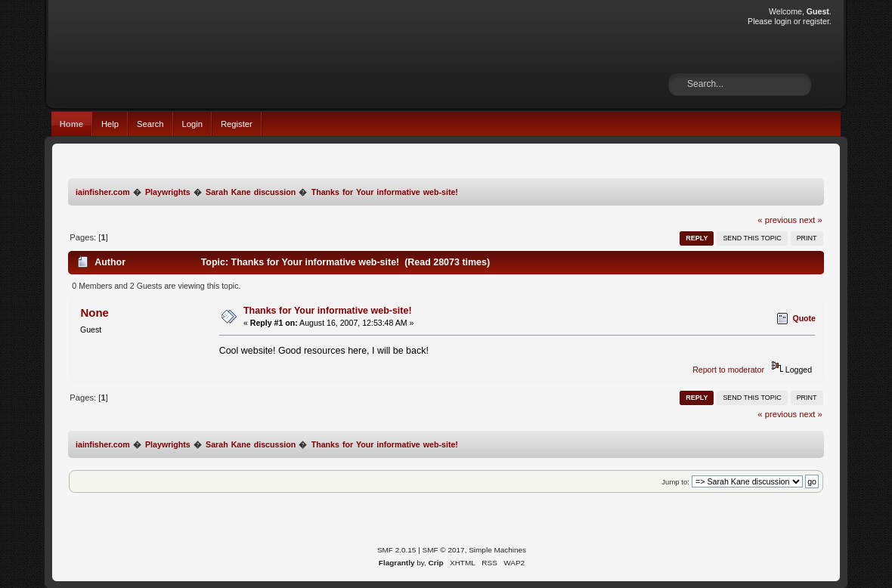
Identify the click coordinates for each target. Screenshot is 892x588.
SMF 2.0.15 (397, 550)
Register (237, 124)
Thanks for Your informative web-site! (328, 311)
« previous (777, 220)
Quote (804, 318)
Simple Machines (497, 550)
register (816, 21)
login (782, 21)
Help (110, 124)
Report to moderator (728, 370)
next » (811, 220)
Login (192, 124)
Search (150, 124)
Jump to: (675, 482)
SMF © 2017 (444, 550)
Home (71, 124)
